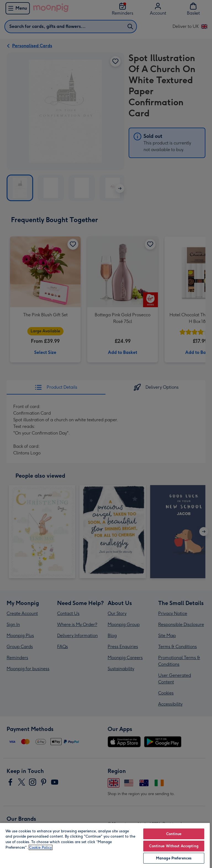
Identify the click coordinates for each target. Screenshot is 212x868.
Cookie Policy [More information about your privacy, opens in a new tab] (41, 847)
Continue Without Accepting (174, 846)
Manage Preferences (174, 858)
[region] (105, 845)
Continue (174, 834)
